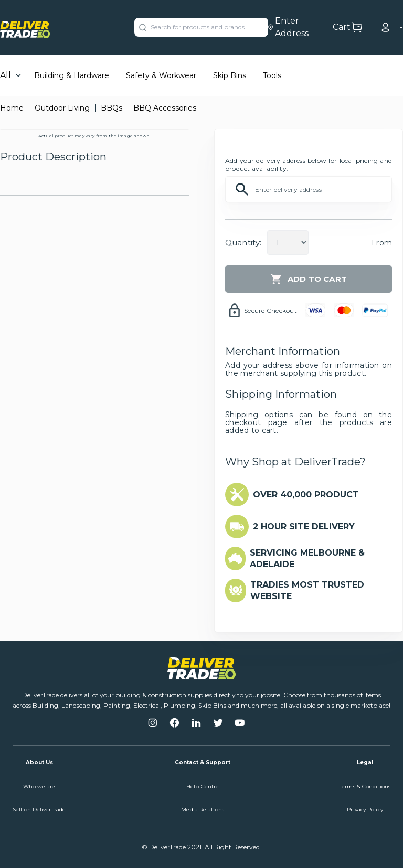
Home (12, 108)
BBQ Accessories (165, 108)
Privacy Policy (365, 810)
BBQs (112, 108)
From (382, 243)
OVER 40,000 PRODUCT (306, 495)
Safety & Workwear (161, 75)
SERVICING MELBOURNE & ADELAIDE (307, 558)
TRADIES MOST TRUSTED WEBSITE (307, 590)
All (6, 75)
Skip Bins (230, 75)
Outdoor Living (62, 108)
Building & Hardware (72, 75)
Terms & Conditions (365, 786)
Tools (272, 75)
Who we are (39, 786)
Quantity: (243, 242)
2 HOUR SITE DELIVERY (304, 527)
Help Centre (203, 786)
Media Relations (203, 810)
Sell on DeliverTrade (39, 810)
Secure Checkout (271, 311)
